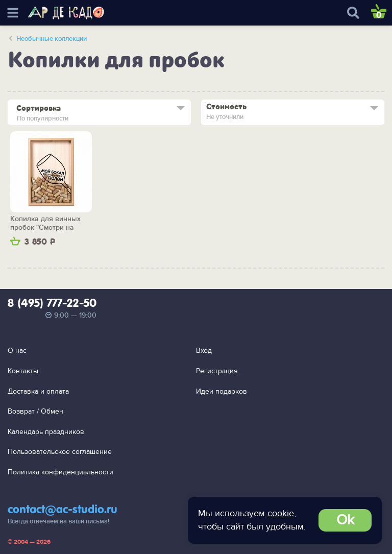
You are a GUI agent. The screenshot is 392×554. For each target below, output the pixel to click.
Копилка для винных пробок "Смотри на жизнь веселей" (45, 223)
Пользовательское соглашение (60, 452)
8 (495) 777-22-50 (52, 304)
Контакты (23, 371)
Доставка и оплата (38, 391)
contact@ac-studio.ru (63, 510)
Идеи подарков (222, 391)
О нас (17, 351)
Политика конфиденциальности (60, 472)
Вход (204, 351)
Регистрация (217, 371)
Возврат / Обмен (35, 411)
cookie (281, 513)
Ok (345, 520)
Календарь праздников (46, 432)
